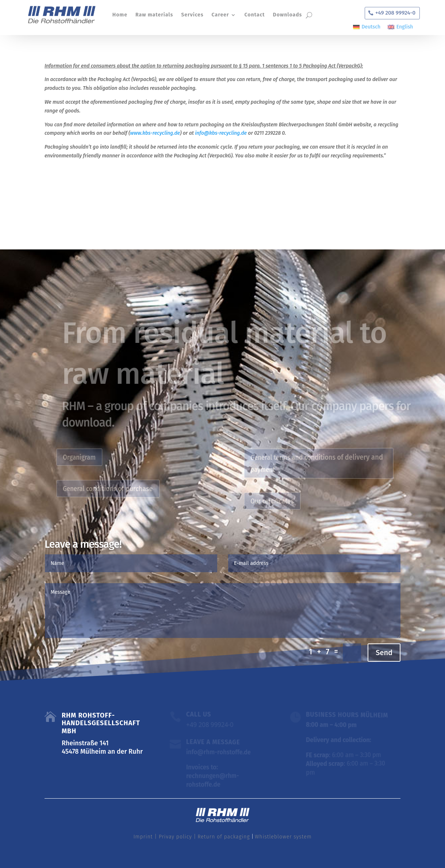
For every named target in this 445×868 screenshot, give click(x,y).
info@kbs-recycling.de (221, 133)
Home (120, 15)
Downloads (287, 15)
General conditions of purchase (111, 489)
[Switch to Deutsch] (367, 27)
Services (192, 15)
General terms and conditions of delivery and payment (318, 463)
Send (384, 653)
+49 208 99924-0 (395, 13)
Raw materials (154, 15)
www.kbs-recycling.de (155, 133)
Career (220, 15)
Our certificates (279, 501)
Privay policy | (177, 837)
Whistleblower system (283, 837)
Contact (254, 15)
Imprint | (145, 837)
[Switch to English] (400, 27)
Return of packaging (224, 837)
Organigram (86, 457)
